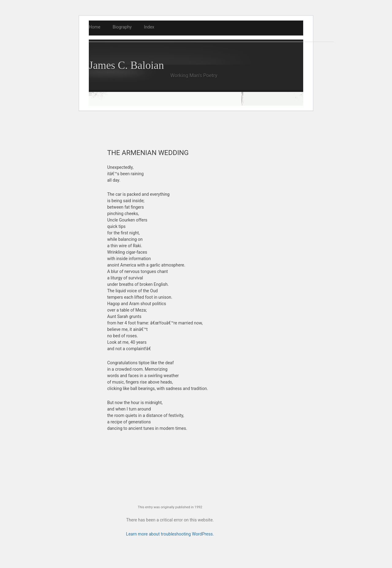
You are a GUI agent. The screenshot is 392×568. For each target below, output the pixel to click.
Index (149, 27)
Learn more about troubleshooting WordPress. (170, 534)
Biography (122, 27)
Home (95, 27)
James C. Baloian (126, 65)
